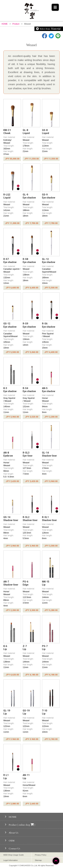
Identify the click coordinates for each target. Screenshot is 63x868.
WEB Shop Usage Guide (14, 855)
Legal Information (10, 860)
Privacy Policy (41, 855)
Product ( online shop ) (20, 824)
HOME (11, 817)
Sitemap (38, 860)
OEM (10, 840)
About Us (12, 832)
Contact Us (13, 848)
